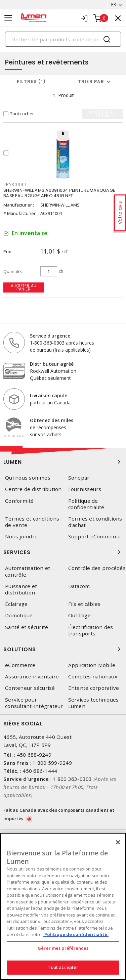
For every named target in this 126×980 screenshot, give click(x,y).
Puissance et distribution (21, 589)
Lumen (63, 462)
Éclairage (16, 604)
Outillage (79, 615)
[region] (63, 906)
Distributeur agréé (52, 364)
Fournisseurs (85, 489)
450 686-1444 (40, 771)
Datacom (79, 586)
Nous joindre (21, 537)
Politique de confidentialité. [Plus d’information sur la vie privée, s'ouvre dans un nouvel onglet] (76, 934)
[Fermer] (118, 842)
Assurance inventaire (32, 677)
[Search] (63, 39)
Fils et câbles (85, 604)
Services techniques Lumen (94, 703)
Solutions (63, 649)
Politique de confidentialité (86, 504)
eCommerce (20, 665)
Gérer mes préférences (63, 948)
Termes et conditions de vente (32, 522)
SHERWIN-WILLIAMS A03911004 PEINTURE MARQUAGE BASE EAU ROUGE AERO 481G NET (59, 193)
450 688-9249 (34, 755)
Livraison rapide (49, 395)
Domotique (19, 615)
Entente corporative (94, 688)
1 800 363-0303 (72, 779)
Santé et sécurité (27, 627)
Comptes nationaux (93, 677)
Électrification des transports (91, 630)
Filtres (31, 81)
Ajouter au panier (24, 287)
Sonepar (79, 478)
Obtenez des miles (52, 420)
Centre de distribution (33, 489)
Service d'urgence (50, 336)
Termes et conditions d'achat (95, 522)
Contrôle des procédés (97, 568)
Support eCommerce (94, 537)
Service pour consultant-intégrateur (34, 703)
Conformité (19, 501)
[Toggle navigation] (8, 18)
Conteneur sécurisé (30, 688)
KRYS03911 (15, 185)
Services (63, 552)
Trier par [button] (91, 81)
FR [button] (114, 5)
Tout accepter (63, 967)
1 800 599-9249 (52, 763)
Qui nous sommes (28, 478)
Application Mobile (92, 665)
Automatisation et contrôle (28, 571)
